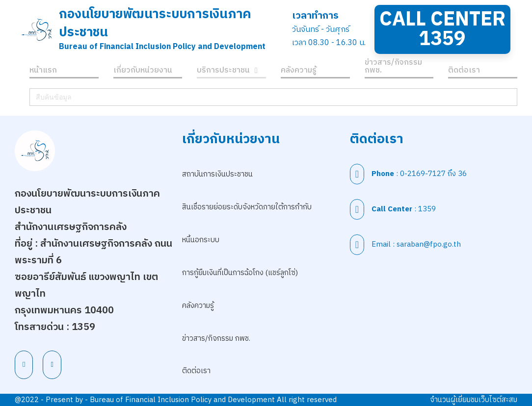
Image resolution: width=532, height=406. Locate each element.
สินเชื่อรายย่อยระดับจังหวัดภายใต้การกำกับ (247, 207)
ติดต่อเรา (464, 72)
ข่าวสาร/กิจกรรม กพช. (393, 68)
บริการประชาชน (223, 72)
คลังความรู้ (299, 72)
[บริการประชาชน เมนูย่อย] (256, 72)
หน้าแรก (43, 72)
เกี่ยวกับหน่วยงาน (143, 72)
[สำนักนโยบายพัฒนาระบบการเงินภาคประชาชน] (37, 30)
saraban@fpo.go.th (429, 244)
